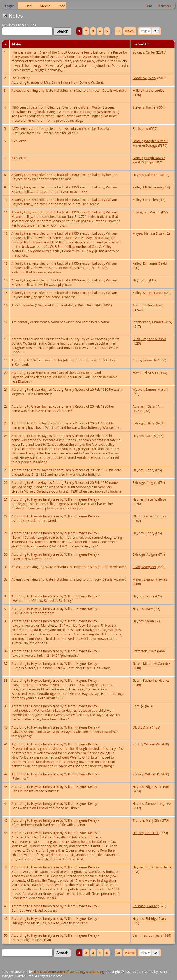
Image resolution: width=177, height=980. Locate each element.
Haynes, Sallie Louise (148, 175)
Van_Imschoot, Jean (147, 935)
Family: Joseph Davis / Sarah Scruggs (149, 160)
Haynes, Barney (144, 436)
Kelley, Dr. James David (150, 263)
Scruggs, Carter (144, 52)
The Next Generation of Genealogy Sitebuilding (69, 972)
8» (118, 31)
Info (62, 6)
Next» (130, 31)
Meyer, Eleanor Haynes (150, 579)
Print (149, 6)
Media (45, 6)
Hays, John (140, 280)
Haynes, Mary (143, 609)
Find (28, 6)
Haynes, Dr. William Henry (152, 867)
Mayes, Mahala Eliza (147, 233)
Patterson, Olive (145, 651)
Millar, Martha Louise (148, 90)
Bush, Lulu (140, 129)
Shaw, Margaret (144, 567)
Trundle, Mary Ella (146, 820)
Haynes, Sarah (143, 621)
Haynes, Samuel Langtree (152, 803)
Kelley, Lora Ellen (145, 200)
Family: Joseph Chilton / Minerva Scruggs (150, 143)
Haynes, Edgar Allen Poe (151, 787)
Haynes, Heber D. (146, 833)
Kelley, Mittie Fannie (147, 187)
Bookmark (164, 6)
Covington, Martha (146, 212)
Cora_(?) (138, 706)
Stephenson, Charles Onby (152, 322)
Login (10, 6)
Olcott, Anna (142, 727)
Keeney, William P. (146, 774)
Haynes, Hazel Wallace (149, 499)
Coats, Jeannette (145, 360)
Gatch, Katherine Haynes (151, 680)
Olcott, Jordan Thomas (149, 516)
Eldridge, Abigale (145, 482)
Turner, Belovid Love (148, 305)
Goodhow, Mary (145, 78)
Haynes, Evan (143, 596)
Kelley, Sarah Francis (148, 293)
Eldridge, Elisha (144, 423)
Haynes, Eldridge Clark (149, 918)
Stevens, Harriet (145, 107)
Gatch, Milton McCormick (151, 664)
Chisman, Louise (145, 906)
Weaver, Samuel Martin (150, 389)
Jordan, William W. (146, 744)
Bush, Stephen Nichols (149, 339)
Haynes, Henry (143, 470)
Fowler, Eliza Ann (145, 373)
